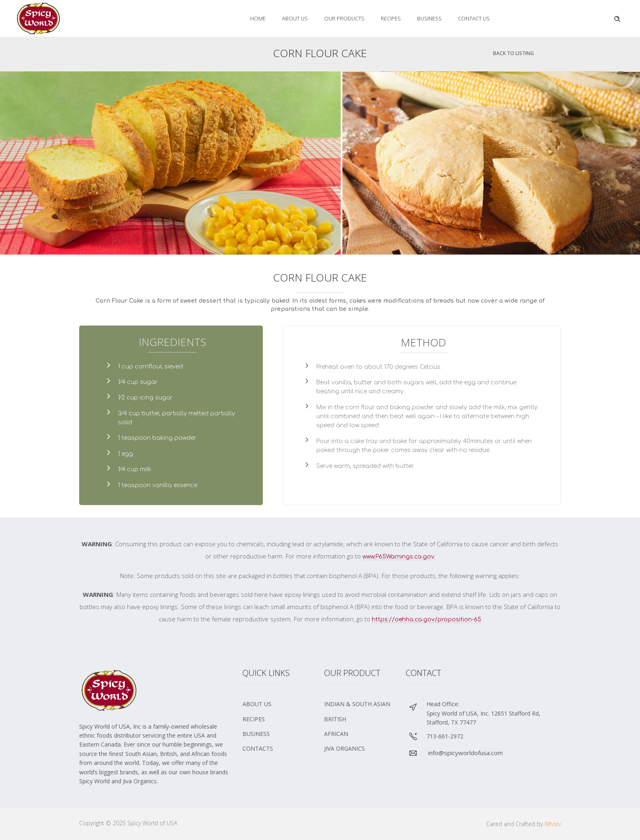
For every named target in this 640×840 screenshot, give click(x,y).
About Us (295, 18)
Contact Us (474, 18)
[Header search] (617, 18)
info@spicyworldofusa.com (466, 753)
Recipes (391, 18)
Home (258, 18)
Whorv (553, 824)
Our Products (344, 18)
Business (429, 18)
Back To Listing (513, 53)
